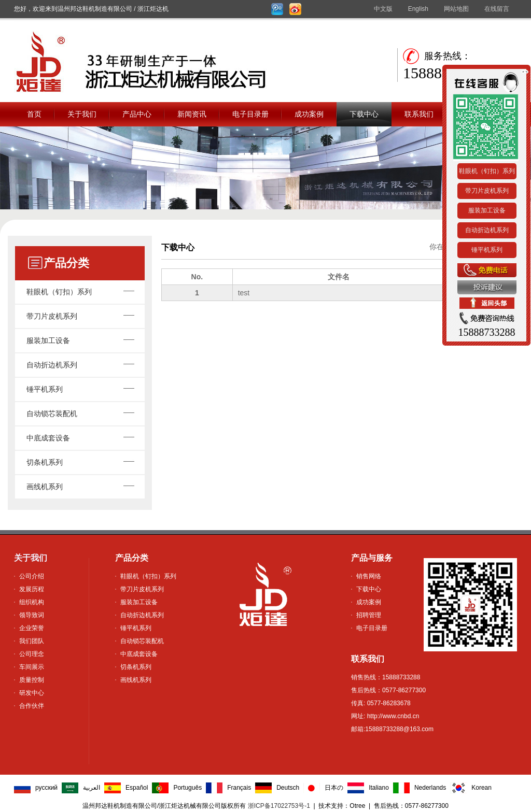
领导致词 (32, 615)
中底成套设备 (48, 438)
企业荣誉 (32, 628)
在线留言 (497, 9)
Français (239, 788)
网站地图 (456, 9)
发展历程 (32, 589)
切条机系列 (45, 462)
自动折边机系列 (52, 365)
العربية (92, 788)
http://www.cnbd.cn (392, 716)
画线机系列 (45, 487)
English (418, 9)
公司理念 (32, 654)
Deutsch (288, 788)
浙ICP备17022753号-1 (279, 806)
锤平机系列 (45, 389)
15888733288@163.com (399, 729)
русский (46, 788)
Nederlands (430, 788)
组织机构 (32, 602)
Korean (481, 788)
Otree (357, 806)
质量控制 (32, 680)
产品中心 (137, 114)
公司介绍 (32, 576)
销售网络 (369, 576)
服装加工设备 (48, 340)
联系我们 (419, 114)
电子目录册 (250, 114)
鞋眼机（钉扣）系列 (59, 292)
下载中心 (364, 114)
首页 (34, 114)
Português (187, 788)
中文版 (383, 9)
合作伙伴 (32, 706)
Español (137, 788)
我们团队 (32, 641)
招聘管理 (369, 615)
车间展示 (32, 667)
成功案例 (309, 114)
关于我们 (82, 114)
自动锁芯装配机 (52, 414)
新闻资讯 (192, 114)
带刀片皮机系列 (52, 316)
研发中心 (32, 693)
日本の (334, 788)
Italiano (379, 788)
